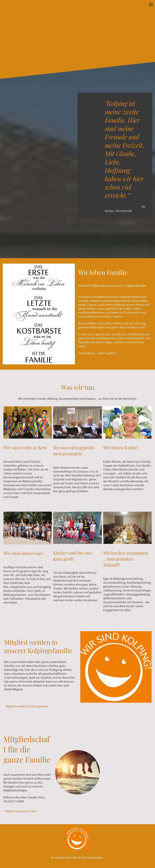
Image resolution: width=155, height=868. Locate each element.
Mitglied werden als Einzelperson (27, 706)
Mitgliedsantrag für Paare (21, 811)
